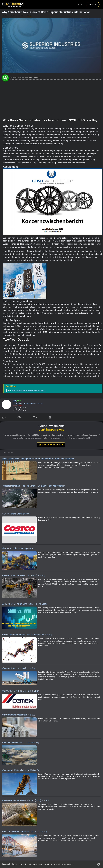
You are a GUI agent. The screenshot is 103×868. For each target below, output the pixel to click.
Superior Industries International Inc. (28, 403)
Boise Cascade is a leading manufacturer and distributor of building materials (38, 459)
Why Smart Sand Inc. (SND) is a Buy (18, 668)
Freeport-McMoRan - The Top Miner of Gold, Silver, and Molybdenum (33, 486)
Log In (80, 4)
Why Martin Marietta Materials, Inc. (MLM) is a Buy (25, 800)
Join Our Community (51, 445)
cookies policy (67, 864)
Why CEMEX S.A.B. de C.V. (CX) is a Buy (20, 691)
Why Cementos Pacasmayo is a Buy (18, 715)
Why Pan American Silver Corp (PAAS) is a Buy (23, 575)
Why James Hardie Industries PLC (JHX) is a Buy (24, 832)
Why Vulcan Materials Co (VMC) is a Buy (21, 742)
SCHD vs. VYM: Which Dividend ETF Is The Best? (24, 604)
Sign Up (93, 4)
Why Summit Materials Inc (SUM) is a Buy (21, 770)
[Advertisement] (51, 99)
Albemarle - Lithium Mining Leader (18, 548)
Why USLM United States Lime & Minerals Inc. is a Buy (27, 635)
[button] (99, 864)
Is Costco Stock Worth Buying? (16, 514)
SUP (14, 401)
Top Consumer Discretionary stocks (29, 390)
